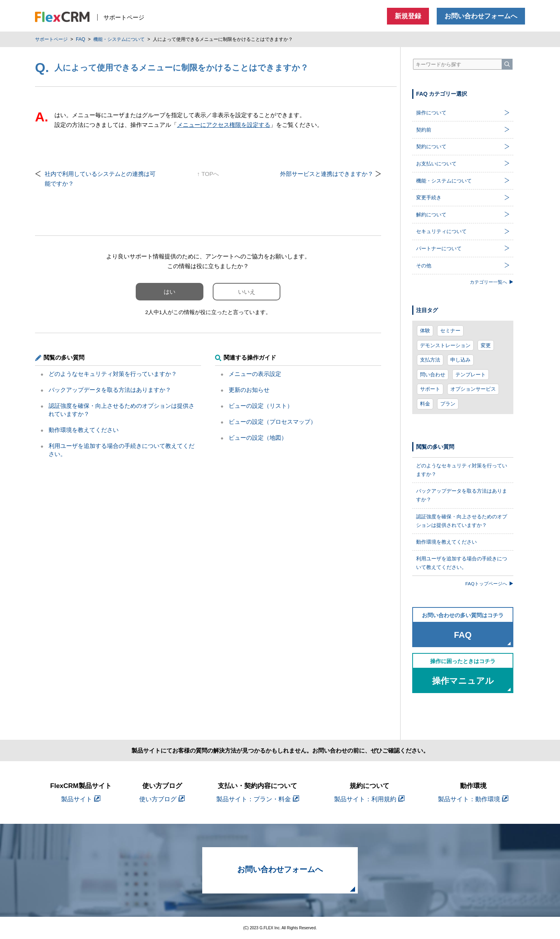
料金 (425, 404)
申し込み (460, 360)
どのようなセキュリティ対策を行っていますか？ (113, 374)
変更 (486, 345)
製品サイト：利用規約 (369, 799)
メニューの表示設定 (255, 374)
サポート (430, 389)
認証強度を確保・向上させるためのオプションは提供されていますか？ (462, 521)
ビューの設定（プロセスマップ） (272, 422)
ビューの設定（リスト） (261, 406)
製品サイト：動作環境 (473, 799)
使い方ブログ (162, 799)
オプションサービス (473, 389)
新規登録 (408, 16)
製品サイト (81, 799)
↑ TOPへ (208, 174)
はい (170, 292)
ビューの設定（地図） (258, 438)
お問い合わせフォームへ (481, 16)
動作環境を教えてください (84, 430)
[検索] (507, 64)
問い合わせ (433, 375)
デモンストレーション (445, 345)
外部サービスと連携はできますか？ (327, 174)
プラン (448, 404)
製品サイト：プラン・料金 (258, 799)
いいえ (247, 292)
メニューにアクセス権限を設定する (224, 125)
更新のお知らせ (249, 390)
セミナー (450, 331)
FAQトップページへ (489, 584)
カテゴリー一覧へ (492, 282)
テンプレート (471, 375)
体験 (425, 331)
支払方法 (430, 360)
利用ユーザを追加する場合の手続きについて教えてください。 (462, 563)
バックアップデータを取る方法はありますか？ (110, 390)
